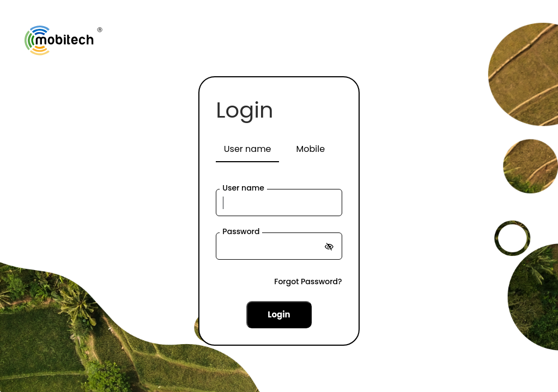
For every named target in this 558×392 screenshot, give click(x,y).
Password (241, 231)
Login (244, 110)
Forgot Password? (308, 281)
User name (243, 188)
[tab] (247, 150)
